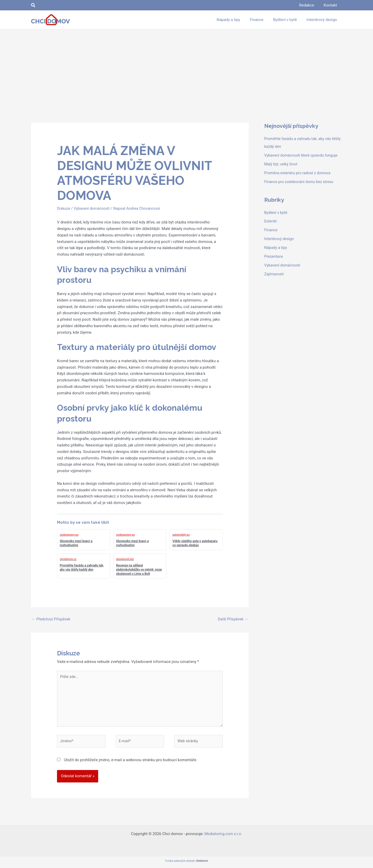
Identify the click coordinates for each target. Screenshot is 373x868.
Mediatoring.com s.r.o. (223, 836)
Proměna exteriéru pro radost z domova (298, 173)
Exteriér (271, 221)
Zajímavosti (274, 274)
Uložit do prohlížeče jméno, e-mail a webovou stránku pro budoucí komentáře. (131, 762)
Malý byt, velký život (281, 164)
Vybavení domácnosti (93, 208)
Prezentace (274, 256)
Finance (271, 230)
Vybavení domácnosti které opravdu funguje (302, 155)
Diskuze (64, 208)
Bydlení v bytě (276, 212)
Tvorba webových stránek (180, 863)
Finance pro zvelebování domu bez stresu (300, 181)
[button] (33, 5)
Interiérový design (279, 239)
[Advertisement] (187, 68)
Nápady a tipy (276, 247)
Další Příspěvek (232, 619)
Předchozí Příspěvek (52, 619)
